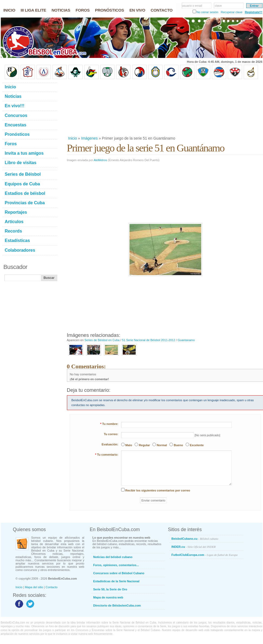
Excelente (197, 445)
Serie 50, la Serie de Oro (110, 589)
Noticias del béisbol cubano (113, 557)
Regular (144, 445)
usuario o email (192, 6)
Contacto (52, 587)
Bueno (178, 445)
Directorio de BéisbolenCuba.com (117, 605)
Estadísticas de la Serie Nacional (116, 581)
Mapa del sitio (34, 587)
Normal (162, 445)
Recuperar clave (231, 12)
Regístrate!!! (254, 12)
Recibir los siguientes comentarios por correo (158, 490)
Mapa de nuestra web (108, 597)
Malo (129, 445)
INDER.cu (194, 547)
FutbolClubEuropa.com (205, 555)
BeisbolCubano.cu (195, 539)
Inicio (73, 138)
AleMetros (100, 160)
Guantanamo (186, 340)
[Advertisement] (94, 108)
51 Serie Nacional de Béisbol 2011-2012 (148, 340)
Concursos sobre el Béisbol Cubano (119, 573)
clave (218, 6)
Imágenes (89, 138)
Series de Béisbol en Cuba (102, 340)
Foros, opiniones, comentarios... (116, 565)
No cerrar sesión (208, 12)
